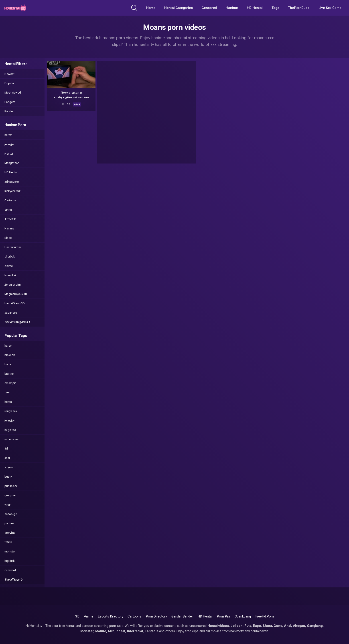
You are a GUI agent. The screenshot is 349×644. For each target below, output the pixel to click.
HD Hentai (255, 8)
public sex (11, 486)
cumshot (10, 570)
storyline (10, 533)
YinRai (8, 210)
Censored (209, 8)
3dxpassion (12, 182)
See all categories (18, 322)
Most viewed (13, 93)
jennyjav (9, 144)
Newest (9, 74)
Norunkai (10, 275)
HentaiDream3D (15, 303)
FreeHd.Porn (265, 616)
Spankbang (243, 616)
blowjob (10, 355)
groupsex (11, 495)
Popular (9, 83)
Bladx (8, 238)
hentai (8, 402)
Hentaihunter (13, 247)
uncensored (12, 439)
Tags (275, 8)
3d (6, 449)
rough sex (11, 411)
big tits (9, 374)
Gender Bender (182, 616)
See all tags (14, 580)
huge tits (10, 430)
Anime (9, 266)
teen (7, 392)
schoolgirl (11, 514)
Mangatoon (12, 163)
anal (7, 458)
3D (77, 616)
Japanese (11, 313)
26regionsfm (13, 285)
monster (10, 551)
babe (8, 364)
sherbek (10, 257)
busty (8, 477)
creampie (10, 383)
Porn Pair (224, 616)
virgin (8, 505)
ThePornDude (299, 8)
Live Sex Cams (330, 8)
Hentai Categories (179, 8)
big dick (10, 561)
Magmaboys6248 (16, 294)
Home (151, 8)
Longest (10, 102)
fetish (8, 542)
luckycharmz (12, 191)
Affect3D (10, 219)
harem (8, 135)
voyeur (9, 467)
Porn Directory (156, 616)
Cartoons (10, 200)
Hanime (232, 8)
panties (9, 523)
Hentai (9, 154)
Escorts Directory (111, 616)
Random (10, 111)
